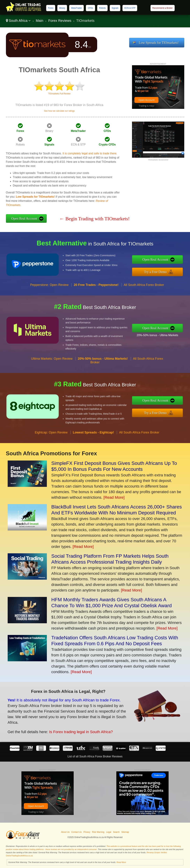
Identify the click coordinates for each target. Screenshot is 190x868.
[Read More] (114, 497)
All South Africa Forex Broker (144, 287)
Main (39, 21)
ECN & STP (130, 8)
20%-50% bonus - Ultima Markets (159, 335)
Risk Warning (98, 832)
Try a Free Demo (157, 272)
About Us (65, 832)
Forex (51, 8)
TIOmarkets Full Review (59, 94)
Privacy (87, 832)
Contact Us (77, 832)
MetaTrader (76, 8)
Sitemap (125, 832)
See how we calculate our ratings (59, 111)
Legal (109, 832)
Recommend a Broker (163, 8)
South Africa (18, 21)
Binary (62, 8)
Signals (115, 8)
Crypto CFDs (107, 145)
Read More (121, 862)
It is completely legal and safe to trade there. (90, 153)
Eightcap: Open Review (51, 434)
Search (116, 832)
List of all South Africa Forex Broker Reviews (95, 756)
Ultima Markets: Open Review (52, 360)
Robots (102, 8)
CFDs (90, 8)
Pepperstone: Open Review (49, 287)
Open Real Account (24, 218)
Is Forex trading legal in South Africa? (79, 731)
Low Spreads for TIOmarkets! (159, 43)
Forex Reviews (60, 21)
